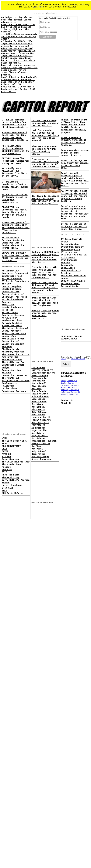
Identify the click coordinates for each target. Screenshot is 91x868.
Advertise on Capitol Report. (46, 13)
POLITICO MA (38, 425)
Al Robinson (38, 428)
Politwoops (8, 386)
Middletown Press (12, 326)
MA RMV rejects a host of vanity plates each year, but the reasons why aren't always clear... (74, 196)
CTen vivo (8, 488)
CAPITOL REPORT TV (42, 370)
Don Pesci (37, 449)
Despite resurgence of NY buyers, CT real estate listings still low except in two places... (45, 288)
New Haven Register (13, 315)
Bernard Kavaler (41, 444)
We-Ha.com (8, 310)
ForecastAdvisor (70, 244)
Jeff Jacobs (38, 415)
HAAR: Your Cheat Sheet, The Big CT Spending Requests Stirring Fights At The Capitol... (18, 28)
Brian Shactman (11, 459)
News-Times (8, 305)
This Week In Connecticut (39, 380)
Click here (38, 7)
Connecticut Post (12, 276)
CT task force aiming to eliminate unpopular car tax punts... (45, 123)
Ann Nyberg (38, 433)
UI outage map (69, 252)
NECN (4, 491)
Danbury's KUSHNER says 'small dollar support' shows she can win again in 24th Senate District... (45, 257)
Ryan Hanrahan (69, 260)
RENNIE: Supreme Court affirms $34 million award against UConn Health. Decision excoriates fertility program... (74, 126)
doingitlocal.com (12, 485)
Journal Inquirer (12, 287)
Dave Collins (39, 386)
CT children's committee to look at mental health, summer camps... (15, 186)
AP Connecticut (11, 271)
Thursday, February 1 (70, 393)
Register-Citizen (12, 320)
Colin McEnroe (40, 394)
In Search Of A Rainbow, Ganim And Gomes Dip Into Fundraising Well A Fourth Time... (13, 243)
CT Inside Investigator (16, 281)
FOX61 (5, 451)
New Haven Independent (15, 273)
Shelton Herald (11, 349)
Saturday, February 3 (70, 388)
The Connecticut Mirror (16, 355)
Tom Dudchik (38, 368)
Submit (66, 367)
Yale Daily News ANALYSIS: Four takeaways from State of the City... (14, 172)
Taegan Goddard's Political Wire (41, 421)
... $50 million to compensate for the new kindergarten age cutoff (19, 37)
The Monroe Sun (11, 378)
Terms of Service (78, 362)
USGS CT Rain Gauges (73, 281)
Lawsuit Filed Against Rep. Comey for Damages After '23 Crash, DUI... (75, 164)
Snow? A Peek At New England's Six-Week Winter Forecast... (19, 78)
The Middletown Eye (13, 362)
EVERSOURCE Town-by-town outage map (73, 248)
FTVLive (6, 457)
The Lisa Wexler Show (14, 441)
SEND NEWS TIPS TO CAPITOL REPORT (72, 338)
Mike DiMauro (39, 412)
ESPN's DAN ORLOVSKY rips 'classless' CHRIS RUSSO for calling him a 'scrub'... (16, 257)
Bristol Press (10, 313)
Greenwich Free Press (14, 297)
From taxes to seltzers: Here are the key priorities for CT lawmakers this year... (45, 163)
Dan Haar (36, 389)
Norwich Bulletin (12, 323)
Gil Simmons (68, 258)
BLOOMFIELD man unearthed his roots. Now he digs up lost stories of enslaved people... (14, 212)
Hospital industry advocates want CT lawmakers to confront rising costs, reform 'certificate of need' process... (19, 70)
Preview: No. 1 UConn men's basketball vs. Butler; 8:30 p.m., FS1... (18, 89)
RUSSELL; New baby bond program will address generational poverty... (45, 314)
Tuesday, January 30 (70, 397)
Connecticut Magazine (14, 375)
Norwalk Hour (9, 318)
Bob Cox (65, 263)
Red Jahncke (38, 438)
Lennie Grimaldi (41, 417)
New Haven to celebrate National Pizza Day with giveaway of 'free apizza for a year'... (45, 200)
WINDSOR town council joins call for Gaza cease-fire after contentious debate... (15, 136)
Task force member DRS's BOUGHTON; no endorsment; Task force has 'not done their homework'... (45, 135)
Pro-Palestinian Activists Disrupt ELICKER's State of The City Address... (16, 150)
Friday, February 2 (69, 390)
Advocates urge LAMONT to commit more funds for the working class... (45, 150)
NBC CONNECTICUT (11, 446)
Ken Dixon (37, 404)
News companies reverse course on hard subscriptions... (75, 153)
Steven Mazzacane (41, 459)
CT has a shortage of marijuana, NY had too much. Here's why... (74, 227)
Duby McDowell (40, 451)
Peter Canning (40, 376)
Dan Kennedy (38, 407)
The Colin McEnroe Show (16, 462)
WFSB (4, 443)
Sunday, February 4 (69, 386)
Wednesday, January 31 (70, 395)
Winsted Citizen (11, 289)
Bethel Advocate (11, 331)
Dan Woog (36, 446)
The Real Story (11, 478)
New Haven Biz (10, 357)
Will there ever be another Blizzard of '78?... (17, 83)
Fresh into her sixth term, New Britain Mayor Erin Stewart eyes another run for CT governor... (44, 272)
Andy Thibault (40, 436)
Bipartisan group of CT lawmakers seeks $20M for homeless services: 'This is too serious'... (16, 228)
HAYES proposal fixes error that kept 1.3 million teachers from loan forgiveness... (45, 302)
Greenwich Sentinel (13, 294)
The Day (6, 284)
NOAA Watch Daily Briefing (71, 272)
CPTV (4, 449)
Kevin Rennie (39, 391)
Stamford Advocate (13, 307)
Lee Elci (7, 470)
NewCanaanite (9, 383)
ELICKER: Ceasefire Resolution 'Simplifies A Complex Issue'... (16, 161)
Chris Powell (39, 383)
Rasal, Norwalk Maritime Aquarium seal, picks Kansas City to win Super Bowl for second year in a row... (75, 180)
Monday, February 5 (69, 384)
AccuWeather (68, 265)
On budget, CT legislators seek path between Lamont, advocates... (17, 20)
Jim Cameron (38, 410)
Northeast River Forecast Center (70, 285)
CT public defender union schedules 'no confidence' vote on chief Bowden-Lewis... (15, 124)
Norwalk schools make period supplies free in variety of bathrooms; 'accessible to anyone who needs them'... (75, 213)
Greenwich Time (11, 292)
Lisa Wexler (38, 399)
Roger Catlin (39, 430)
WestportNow (9, 336)
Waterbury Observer (13, 352)
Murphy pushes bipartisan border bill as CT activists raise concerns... (18, 61)
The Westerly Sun (12, 360)
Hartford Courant (12, 279)
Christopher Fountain (44, 441)
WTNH (4, 438)
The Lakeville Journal (15, 328)
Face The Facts (11, 475)
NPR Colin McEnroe (13, 493)
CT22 (4, 472)
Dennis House (39, 402)
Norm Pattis (38, 454)
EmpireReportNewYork (43, 373)
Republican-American (14, 334)
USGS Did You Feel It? (74, 255)
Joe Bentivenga (40, 457)
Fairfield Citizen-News (16, 381)
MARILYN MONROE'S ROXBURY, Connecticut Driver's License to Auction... (74, 141)
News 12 (6, 454)
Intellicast (68, 268)
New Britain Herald (13, 339)
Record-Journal (11, 341)
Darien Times (9, 388)
